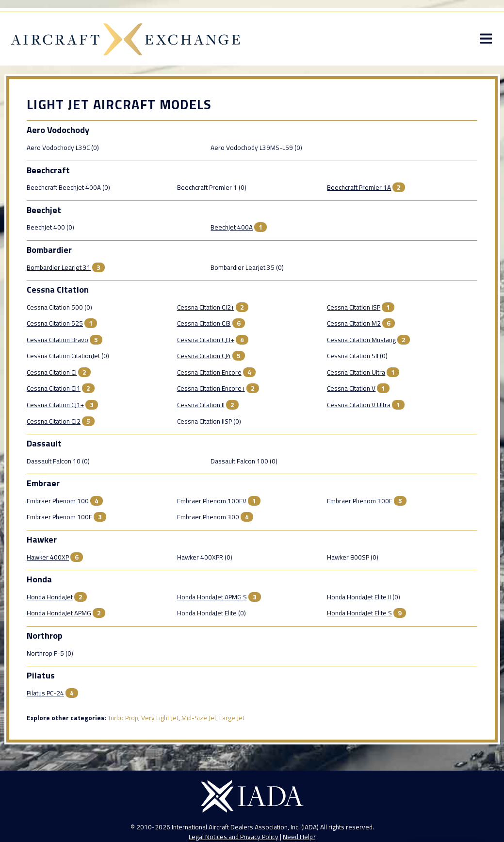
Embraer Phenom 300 (208, 519)
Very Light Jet (159, 720)
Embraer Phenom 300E (360, 503)
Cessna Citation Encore (209, 375)
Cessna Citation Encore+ (211, 391)
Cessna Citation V (352, 391)
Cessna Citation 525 (54, 326)
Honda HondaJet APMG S (211, 599)
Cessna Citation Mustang (362, 342)
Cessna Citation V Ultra (359, 407)
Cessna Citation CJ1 (53, 391)
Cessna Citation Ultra (357, 375)
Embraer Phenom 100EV (211, 503)
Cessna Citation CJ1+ (55, 407)
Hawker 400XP (47, 559)
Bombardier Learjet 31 (58, 270)
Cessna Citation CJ (51, 375)
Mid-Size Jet (198, 720)
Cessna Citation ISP (354, 310)
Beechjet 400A (198, 230)
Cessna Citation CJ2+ (205, 310)
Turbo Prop (122, 720)
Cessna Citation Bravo (57, 342)
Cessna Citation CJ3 (203, 326)
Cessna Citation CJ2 (53, 423)
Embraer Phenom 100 (57, 503)
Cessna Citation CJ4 (203, 358)
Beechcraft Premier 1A (359, 190)
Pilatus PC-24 (45, 695)
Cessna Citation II (200, 407)
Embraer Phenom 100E (59, 519)
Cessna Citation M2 (354, 326)
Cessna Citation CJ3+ (205, 342)
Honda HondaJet (49, 599)
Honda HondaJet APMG (58, 615)
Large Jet (231, 720)
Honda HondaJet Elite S (360, 615)
